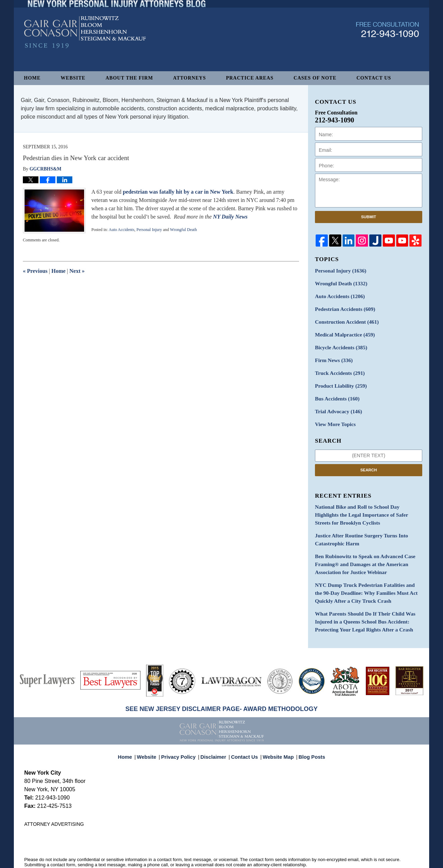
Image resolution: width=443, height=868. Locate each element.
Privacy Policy (183, 735)
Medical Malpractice (342, 331)
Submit (369, 217)
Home (32, 78)
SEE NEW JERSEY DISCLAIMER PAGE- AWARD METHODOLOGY (221, 690)
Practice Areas (250, 78)
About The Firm (129, 78)
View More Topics (333, 415)
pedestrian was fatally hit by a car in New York (178, 192)
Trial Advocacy (336, 403)
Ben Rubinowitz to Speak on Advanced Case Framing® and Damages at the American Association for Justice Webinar (361, 551)
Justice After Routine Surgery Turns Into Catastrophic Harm (357, 528)
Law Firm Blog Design (386, 860)
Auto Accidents (121, 230)
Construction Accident (344, 319)
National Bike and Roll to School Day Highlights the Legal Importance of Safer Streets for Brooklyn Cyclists (368, 505)
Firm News (332, 355)
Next (77, 271)
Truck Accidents (338, 367)
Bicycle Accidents (339, 343)
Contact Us (374, 78)
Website (73, 78)
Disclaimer (215, 735)
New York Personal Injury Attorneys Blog (85, 49)
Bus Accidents (335, 391)
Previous (35, 271)
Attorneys (189, 78)
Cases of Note (315, 78)
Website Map (277, 735)
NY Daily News (230, 217)
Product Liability (339, 379)
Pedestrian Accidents (342, 307)
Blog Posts (308, 735)
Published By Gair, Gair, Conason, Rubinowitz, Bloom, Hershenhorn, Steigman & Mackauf (387, 46)
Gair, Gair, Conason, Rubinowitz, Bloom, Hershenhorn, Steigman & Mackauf (138, 859)
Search (369, 461)
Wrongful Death (183, 230)
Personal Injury (149, 230)
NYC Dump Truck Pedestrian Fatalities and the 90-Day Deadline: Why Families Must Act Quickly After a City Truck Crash (368, 577)
